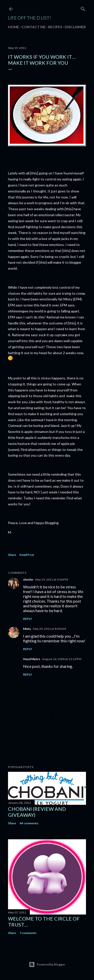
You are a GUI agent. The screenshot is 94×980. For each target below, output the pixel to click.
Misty (27, 629)
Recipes (55, 27)
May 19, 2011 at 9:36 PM (52, 579)
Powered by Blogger (47, 965)
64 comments (29, 823)
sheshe (28, 579)
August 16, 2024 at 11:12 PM (62, 659)
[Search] (83, 8)
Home (14, 27)
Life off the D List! (29, 18)
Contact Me (34, 27)
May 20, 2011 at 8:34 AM (49, 629)
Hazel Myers (32, 659)
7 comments (28, 933)
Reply (28, 619)
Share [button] (12, 555)
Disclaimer (75, 27)
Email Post (27, 555)
